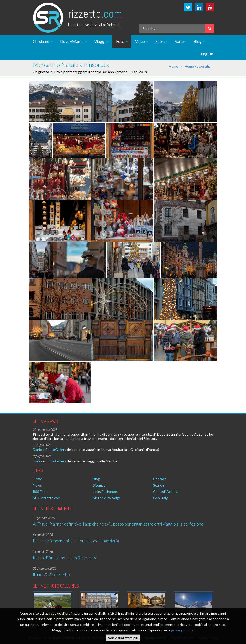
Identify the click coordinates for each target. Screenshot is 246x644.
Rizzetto (95, 14)
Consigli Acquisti (166, 491)
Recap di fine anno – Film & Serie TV (65, 558)
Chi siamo (43, 41)
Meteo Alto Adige (107, 498)
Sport (161, 41)
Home (173, 66)
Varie (180, 41)
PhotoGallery (56, 450)
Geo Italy (160, 498)
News (37, 485)
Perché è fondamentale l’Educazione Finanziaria (76, 541)
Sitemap (99, 485)
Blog (199, 41)
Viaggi (102, 41)
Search (158, 485)
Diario (37, 450)
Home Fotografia (198, 66)
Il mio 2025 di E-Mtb (51, 574)
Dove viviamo (74, 41)
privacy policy (182, 632)
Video (142, 41)
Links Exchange (105, 491)
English (207, 54)
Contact (160, 479)
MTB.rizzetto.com (47, 498)
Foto (122, 41)
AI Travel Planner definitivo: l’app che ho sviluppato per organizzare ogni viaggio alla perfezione (118, 524)
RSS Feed (40, 491)
